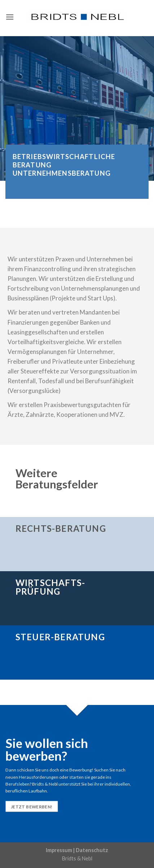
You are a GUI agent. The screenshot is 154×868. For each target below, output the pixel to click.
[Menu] (10, 17)
